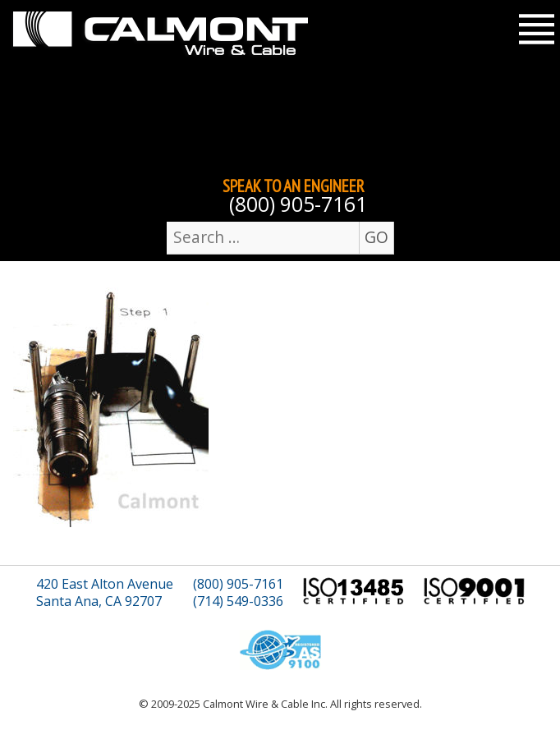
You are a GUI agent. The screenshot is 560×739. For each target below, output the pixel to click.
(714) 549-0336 (238, 601)
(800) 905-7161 (298, 204)
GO (376, 237)
